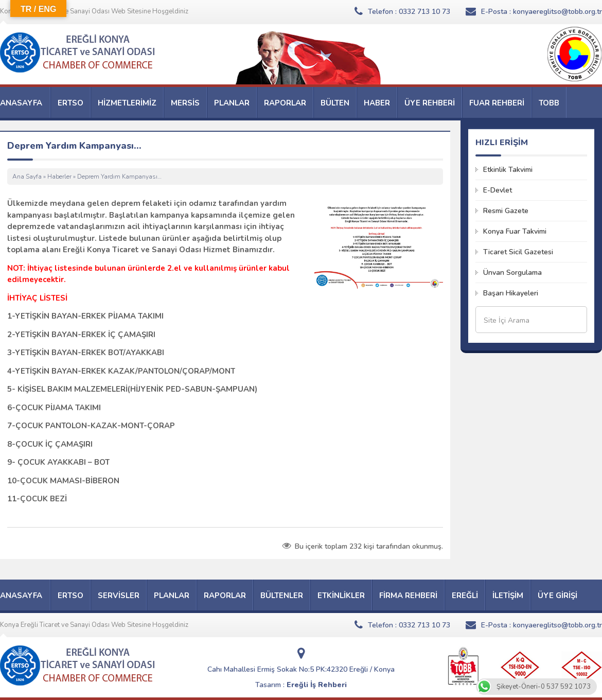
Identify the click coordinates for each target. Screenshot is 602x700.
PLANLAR (232, 103)
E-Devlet (498, 190)
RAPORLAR (285, 103)
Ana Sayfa (27, 177)
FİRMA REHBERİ (408, 596)
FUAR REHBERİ (497, 103)
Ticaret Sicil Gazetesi (518, 252)
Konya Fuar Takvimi (515, 231)
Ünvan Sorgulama (512, 273)
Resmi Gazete (506, 211)
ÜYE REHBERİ (430, 103)
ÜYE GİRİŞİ (557, 596)
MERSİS (185, 103)
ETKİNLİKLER (341, 596)
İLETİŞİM (508, 596)
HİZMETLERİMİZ (127, 103)
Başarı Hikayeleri (511, 293)
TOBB (549, 103)
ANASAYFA (21, 103)
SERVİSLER (119, 596)
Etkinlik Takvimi (508, 170)
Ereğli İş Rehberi (317, 685)
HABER (377, 103)
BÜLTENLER (282, 596)
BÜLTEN (335, 103)
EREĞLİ (465, 596)
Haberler (59, 177)
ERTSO (70, 103)
